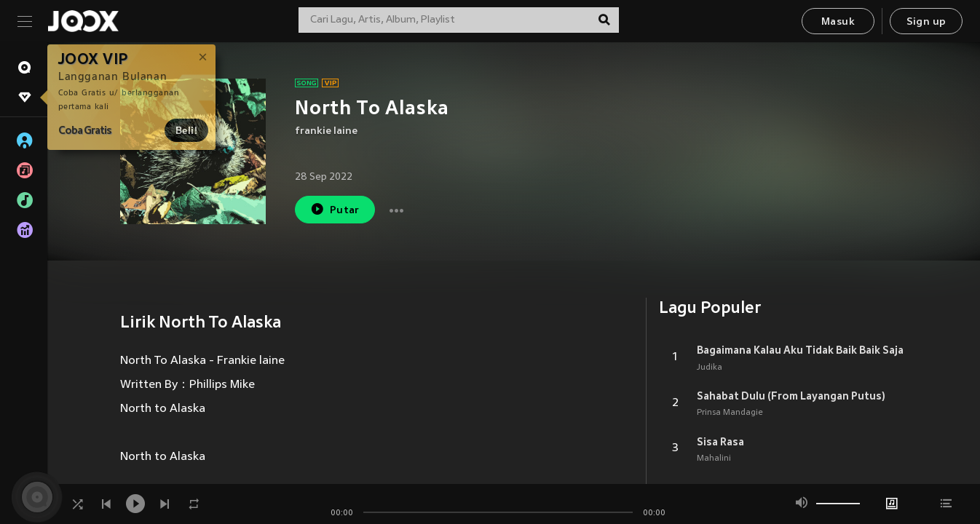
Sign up (926, 22)
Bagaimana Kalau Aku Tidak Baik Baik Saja (800, 350)
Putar (335, 209)
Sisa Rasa (720, 442)
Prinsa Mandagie (730, 413)
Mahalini (714, 458)
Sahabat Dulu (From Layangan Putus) (791, 396)
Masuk (838, 22)
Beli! (186, 130)
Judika (710, 368)
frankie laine (326, 131)
